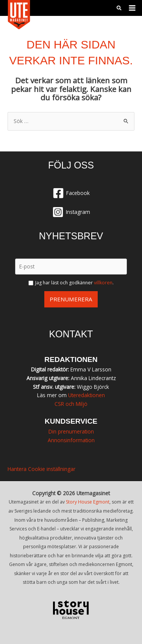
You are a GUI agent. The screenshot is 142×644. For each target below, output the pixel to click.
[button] (119, 9)
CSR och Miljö (71, 404)
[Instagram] (71, 212)
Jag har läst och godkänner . (74, 283)
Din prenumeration (71, 431)
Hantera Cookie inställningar (41, 469)
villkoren (103, 283)
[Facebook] (71, 193)
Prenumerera (71, 299)
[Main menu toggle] (132, 8)
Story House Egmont (88, 502)
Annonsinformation (71, 440)
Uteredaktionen (87, 395)
